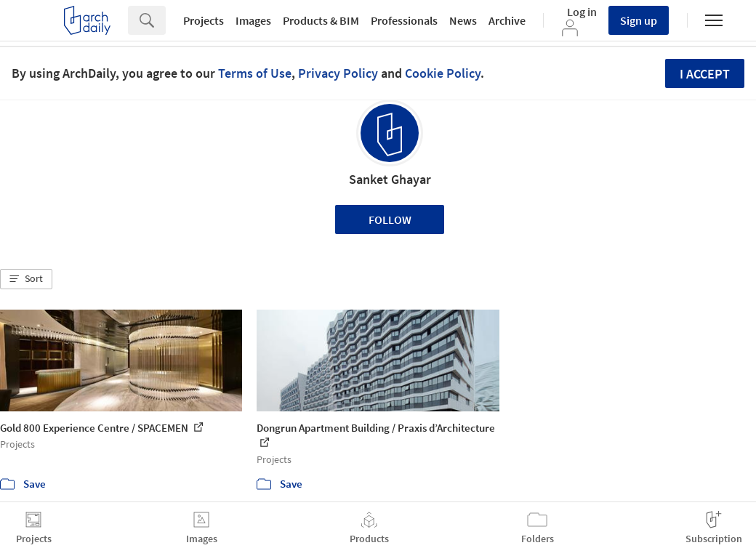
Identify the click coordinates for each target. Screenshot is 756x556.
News (463, 20)
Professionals (404, 20)
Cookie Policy (443, 73)
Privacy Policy (338, 73)
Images (253, 20)
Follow (390, 219)
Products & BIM (321, 20)
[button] (26, 279)
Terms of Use (255, 73)
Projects (204, 20)
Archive (507, 20)
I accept (705, 74)
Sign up (639, 20)
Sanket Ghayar (390, 179)
